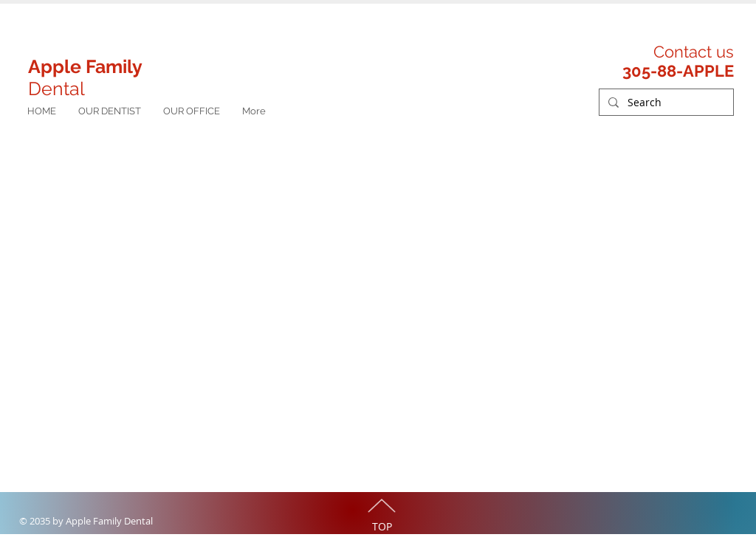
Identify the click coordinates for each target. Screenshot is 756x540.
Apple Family (85, 66)
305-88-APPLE (678, 71)
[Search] (665, 103)
